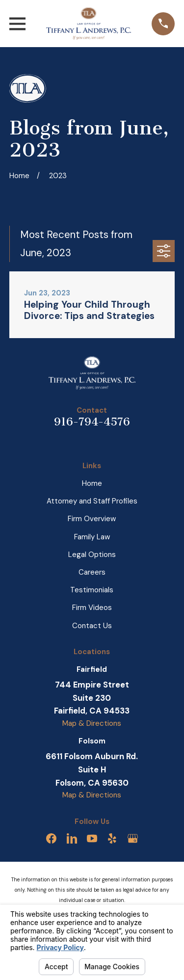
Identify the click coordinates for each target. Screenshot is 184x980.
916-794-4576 (92, 422)
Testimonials (92, 590)
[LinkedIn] (72, 838)
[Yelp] (112, 838)
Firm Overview (92, 519)
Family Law (92, 537)
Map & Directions (92, 723)
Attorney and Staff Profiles (92, 501)
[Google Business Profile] (133, 838)
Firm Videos (92, 608)
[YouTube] (92, 838)
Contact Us (92, 626)
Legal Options (92, 555)
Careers (92, 572)
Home (92, 483)
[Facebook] (51, 838)
